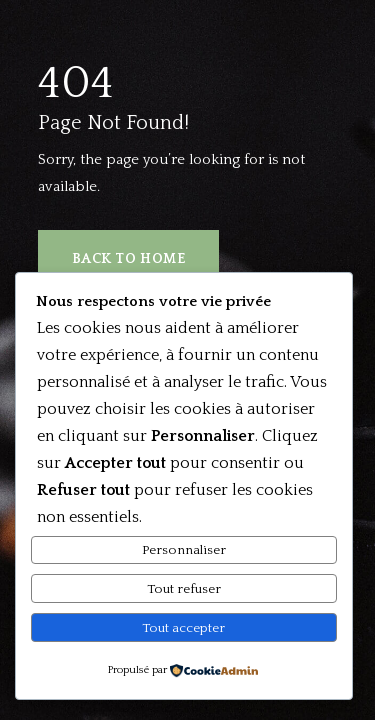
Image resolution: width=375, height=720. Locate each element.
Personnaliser (184, 550)
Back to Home (129, 259)
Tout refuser (184, 589)
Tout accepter (183, 628)
